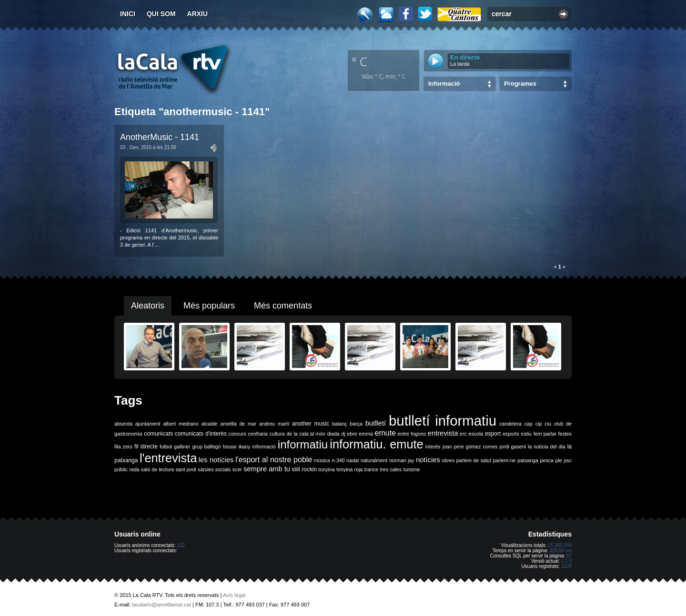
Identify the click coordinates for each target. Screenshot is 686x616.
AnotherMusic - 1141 (160, 137)
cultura (277, 434)
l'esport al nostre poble (274, 460)
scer (237, 469)
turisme (411, 469)
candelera (510, 424)
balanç (339, 424)
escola (476, 434)
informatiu (303, 444)
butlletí (376, 423)
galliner (182, 447)
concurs (237, 434)
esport (493, 434)
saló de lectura (157, 469)
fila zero (123, 447)
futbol (166, 447)
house (230, 447)
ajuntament (148, 424)
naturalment (374, 460)
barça (356, 424)
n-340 (338, 460)
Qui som (161, 14)
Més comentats (283, 306)
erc (463, 434)
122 (181, 545)
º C (360, 61)
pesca (547, 460)
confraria (258, 434)
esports (511, 434)
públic (121, 469)
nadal (353, 460)
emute (385, 433)
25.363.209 (560, 545)
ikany (245, 447)
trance (372, 469)
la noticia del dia (547, 447)
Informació (444, 84)
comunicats (158, 434)
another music (311, 424)
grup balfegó (206, 447)
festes (565, 434)
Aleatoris (148, 306)
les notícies (216, 460)
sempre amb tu (267, 469)
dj (343, 434)
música (322, 460)
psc (568, 460)
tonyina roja (349, 469)
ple (559, 460)
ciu (548, 424)
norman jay (402, 460)
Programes (520, 84)
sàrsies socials (214, 469)
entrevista (443, 433)
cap (529, 424)
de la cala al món (306, 434)
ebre (352, 434)
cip (539, 424)
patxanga (528, 460)
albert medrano (181, 424)
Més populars (209, 306)
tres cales (391, 469)
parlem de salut (474, 460)
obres (448, 460)
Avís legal (234, 595)
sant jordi (186, 469)
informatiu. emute (376, 444)
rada (134, 469)
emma (366, 434)
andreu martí (274, 424)
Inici (128, 14)
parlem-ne (504, 460)
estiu (527, 434)
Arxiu (198, 14)
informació (264, 447)
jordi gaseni (513, 447)
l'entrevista (168, 458)
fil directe (146, 447)
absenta (123, 424)
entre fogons (412, 434)
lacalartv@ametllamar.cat (161, 605)
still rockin (304, 469)
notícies (428, 460)
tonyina (326, 469)
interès (433, 447)
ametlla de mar (238, 424)
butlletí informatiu (443, 421)
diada (333, 434)
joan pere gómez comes (470, 447)
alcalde (210, 424)
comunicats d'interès (201, 434)
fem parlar (545, 434)
